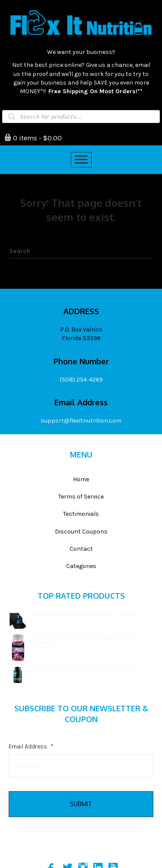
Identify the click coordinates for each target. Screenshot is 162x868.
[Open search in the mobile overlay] (81, 117)
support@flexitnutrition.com (81, 421)
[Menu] (81, 160)
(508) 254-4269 (81, 380)
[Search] (81, 251)
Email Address (31, 746)
